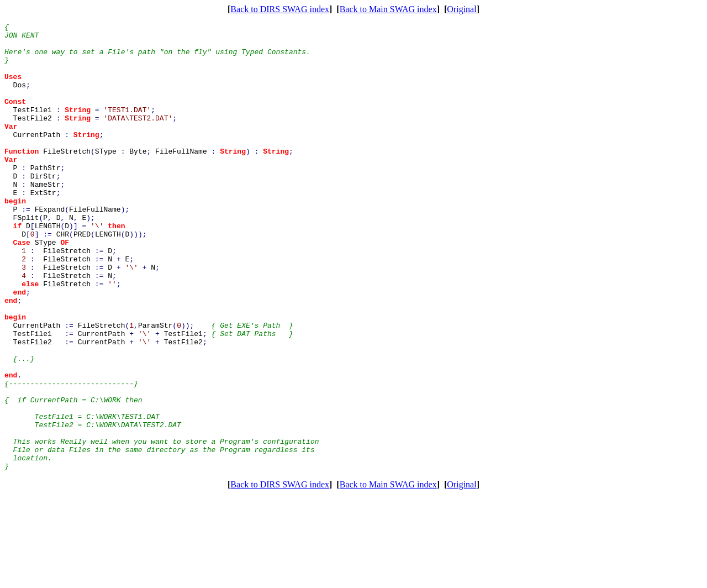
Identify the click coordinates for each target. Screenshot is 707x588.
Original (461, 9)
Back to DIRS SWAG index (280, 9)
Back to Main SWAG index (388, 9)
